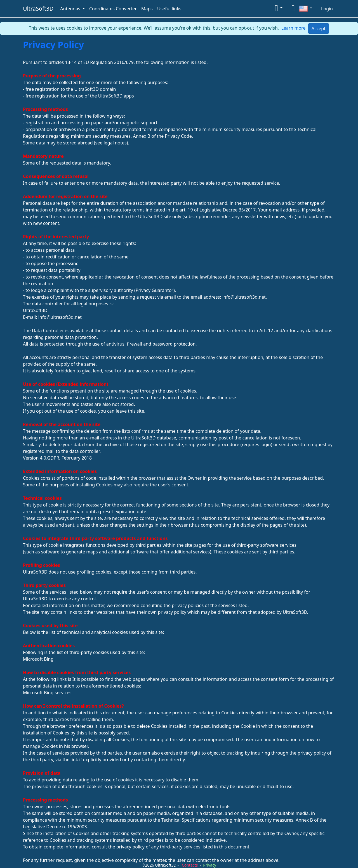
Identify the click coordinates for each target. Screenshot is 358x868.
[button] (279, 8)
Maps (147, 9)
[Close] (319, 28)
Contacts (190, 865)
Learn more (293, 28)
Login (327, 9)
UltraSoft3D (38, 9)
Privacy (210, 865)
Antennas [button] (71, 9)
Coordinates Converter (113, 9)
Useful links (169, 9)
